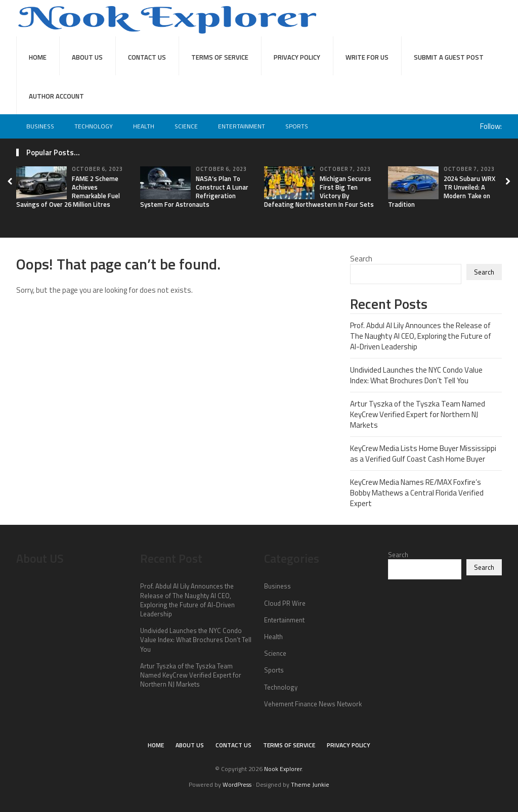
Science (186, 126)
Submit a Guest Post (449, 57)
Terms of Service (220, 57)
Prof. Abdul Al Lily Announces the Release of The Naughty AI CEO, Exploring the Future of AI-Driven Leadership (421, 336)
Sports (297, 126)
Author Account (56, 96)
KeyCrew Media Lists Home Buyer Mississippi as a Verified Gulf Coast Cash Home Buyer (423, 454)
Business (40, 126)
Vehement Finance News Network (313, 704)
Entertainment (242, 126)
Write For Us (367, 57)
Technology (94, 126)
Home (38, 57)
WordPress (237, 784)
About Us (87, 57)
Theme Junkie (310, 784)
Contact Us (147, 57)
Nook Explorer (283, 769)
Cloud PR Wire (285, 603)
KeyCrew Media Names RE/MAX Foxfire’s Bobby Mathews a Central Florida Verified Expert (417, 493)
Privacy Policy (297, 57)
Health (144, 126)
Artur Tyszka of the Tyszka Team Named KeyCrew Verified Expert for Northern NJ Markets (418, 414)
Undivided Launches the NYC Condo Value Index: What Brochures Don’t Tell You (416, 375)
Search (361, 259)
